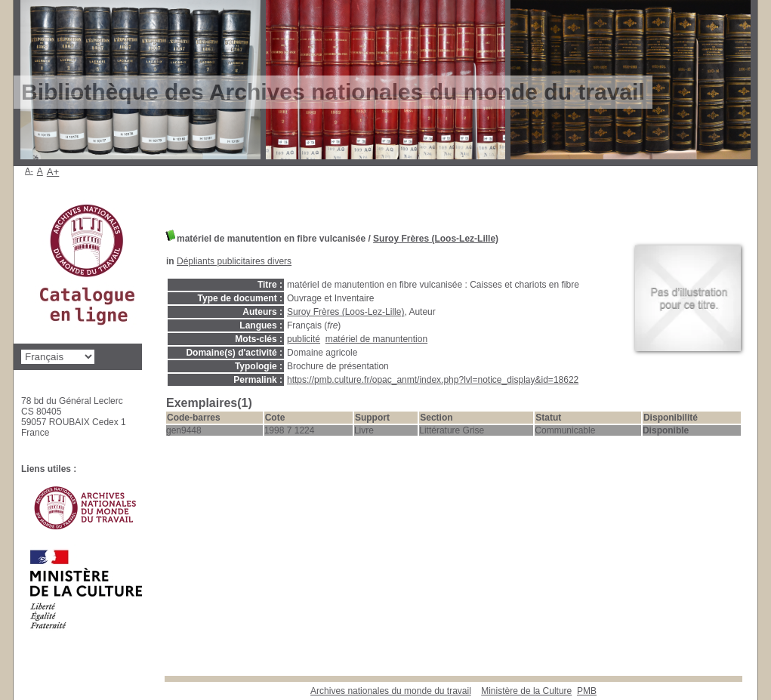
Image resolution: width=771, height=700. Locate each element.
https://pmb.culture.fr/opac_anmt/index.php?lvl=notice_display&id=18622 (433, 380)
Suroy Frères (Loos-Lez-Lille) (436, 239)
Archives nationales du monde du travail (391, 691)
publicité (304, 339)
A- (29, 171)
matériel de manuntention (376, 339)
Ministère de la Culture (526, 691)
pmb (587, 691)
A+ (53, 172)
